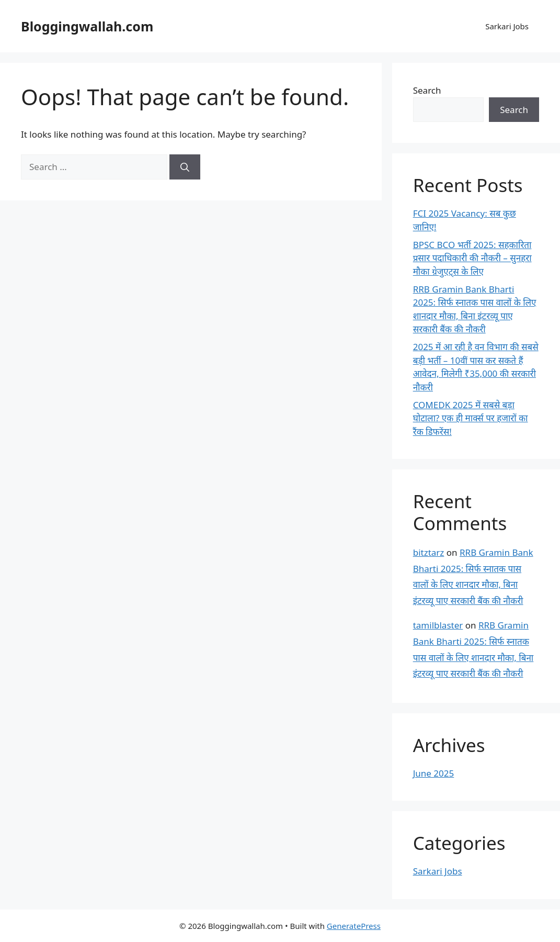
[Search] (185, 167)
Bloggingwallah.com (87, 26)
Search (427, 90)
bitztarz (429, 552)
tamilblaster (438, 625)
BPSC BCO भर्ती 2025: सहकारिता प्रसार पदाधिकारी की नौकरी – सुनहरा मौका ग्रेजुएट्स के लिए (472, 258)
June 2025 (434, 773)
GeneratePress (354, 926)
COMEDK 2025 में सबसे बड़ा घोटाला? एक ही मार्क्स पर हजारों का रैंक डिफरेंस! (471, 418)
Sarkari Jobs (507, 26)
